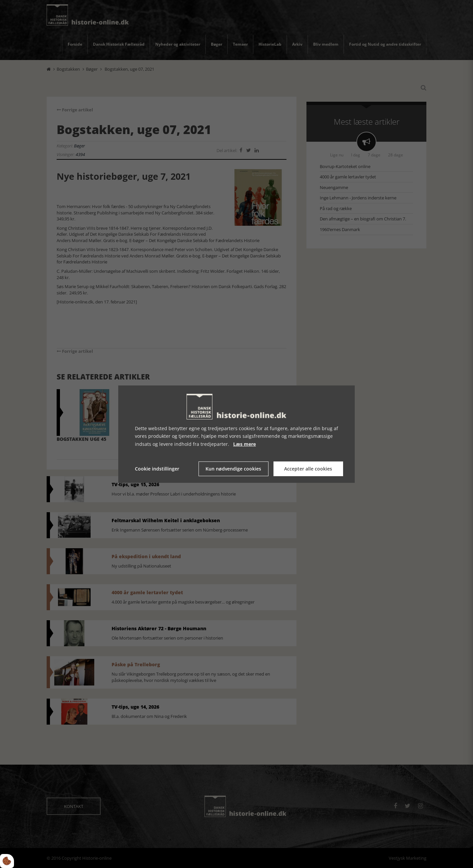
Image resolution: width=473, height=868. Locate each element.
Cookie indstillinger (157, 469)
